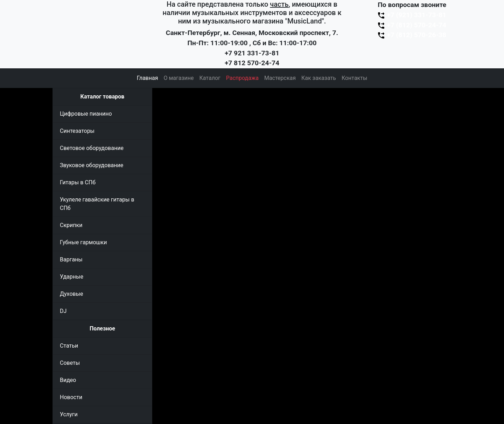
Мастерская (280, 78)
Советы (70, 363)
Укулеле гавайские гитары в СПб (97, 204)
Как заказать (319, 78)
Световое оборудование (92, 148)
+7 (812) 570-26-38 (412, 35)
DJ (63, 311)
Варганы (71, 259)
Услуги (69, 414)
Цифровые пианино (86, 114)
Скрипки (71, 225)
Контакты (354, 78)
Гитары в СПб (78, 182)
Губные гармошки (83, 242)
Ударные (72, 277)
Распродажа (242, 78)
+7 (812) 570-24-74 (412, 25)
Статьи (69, 346)
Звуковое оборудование (92, 165)
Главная (148, 78)
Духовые (72, 294)
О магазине (178, 78)
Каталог (210, 78)
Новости (71, 397)
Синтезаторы (77, 131)
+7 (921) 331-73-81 (412, 15)
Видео (68, 380)
